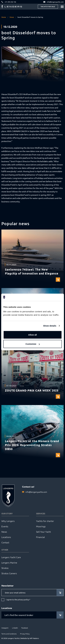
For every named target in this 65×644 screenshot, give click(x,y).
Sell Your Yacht (43, 532)
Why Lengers (8, 521)
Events (5, 526)
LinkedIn (15, 628)
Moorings (41, 526)
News (12, 17)
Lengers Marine (9, 563)
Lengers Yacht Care (11, 557)
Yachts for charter (45, 521)
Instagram (5, 628)
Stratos (5, 568)
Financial (40, 537)
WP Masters (34, 638)
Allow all (32, 335)
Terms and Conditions (9, 634)
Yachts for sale (48, 7)
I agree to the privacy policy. (18, 600)
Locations (6, 537)
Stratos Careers (9, 573)
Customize (33, 344)
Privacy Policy (25, 634)
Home (4, 17)
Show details (50, 326)
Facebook (25, 628)
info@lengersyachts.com (36, 492)
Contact (5, 542)
